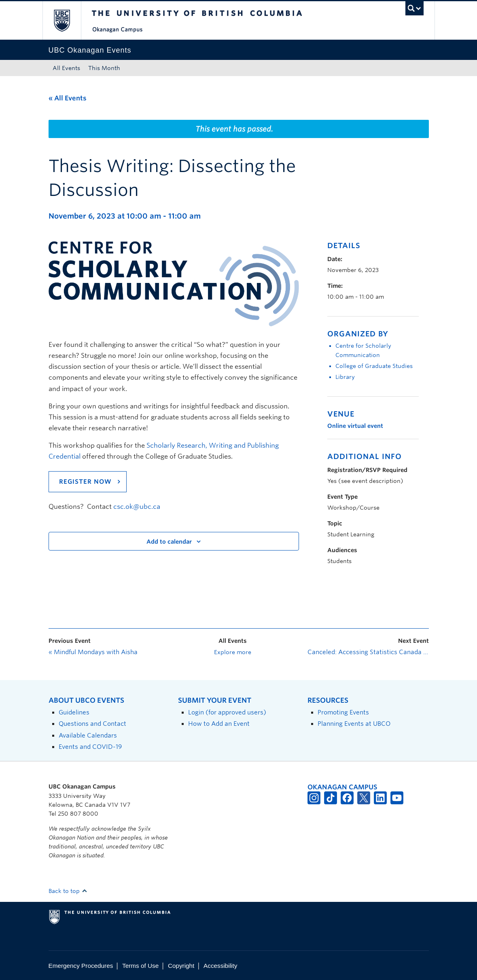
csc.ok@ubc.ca (137, 507)
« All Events (68, 98)
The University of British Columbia (68, 20)
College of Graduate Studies (374, 366)
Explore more (233, 652)
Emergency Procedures (81, 966)
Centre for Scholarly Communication (363, 350)
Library (345, 377)
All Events (66, 68)
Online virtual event (355, 426)
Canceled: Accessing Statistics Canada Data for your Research (368, 652)
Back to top (68, 891)
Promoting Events (343, 712)
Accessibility (220, 966)
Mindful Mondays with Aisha (93, 652)
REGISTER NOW (85, 482)
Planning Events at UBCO (354, 724)
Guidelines (74, 712)
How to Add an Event (219, 724)
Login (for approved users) (227, 712)
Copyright (181, 966)
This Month (104, 68)
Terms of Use (140, 966)
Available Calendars (88, 735)
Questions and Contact (92, 724)
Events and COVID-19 (90, 747)
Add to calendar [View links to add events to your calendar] (169, 542)
